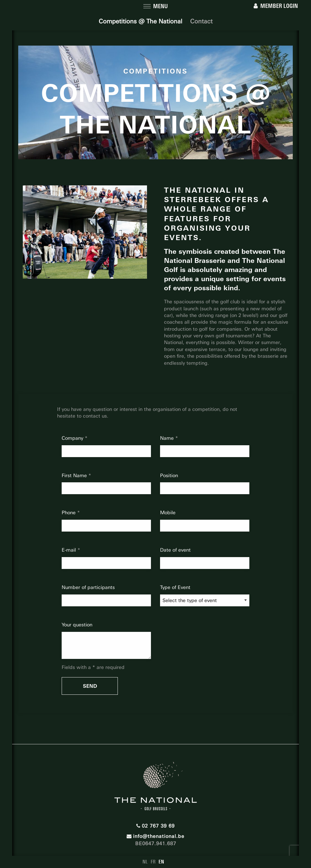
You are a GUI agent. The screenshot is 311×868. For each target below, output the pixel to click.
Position (169, 475)
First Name (75, 475)
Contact (201, 21)
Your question (77, 625)
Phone (69, 513)
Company (73, 438)
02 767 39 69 (155, 826)
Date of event (175, 550)
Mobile (168, 513)
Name (168, 438)
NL (145, 862)
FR (153, 862)
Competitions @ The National (140, 21)
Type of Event (175, 587)
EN (161, 862)
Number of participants (88, 587)
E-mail (70, 550)
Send (90, 686)
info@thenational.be (155, 836)
